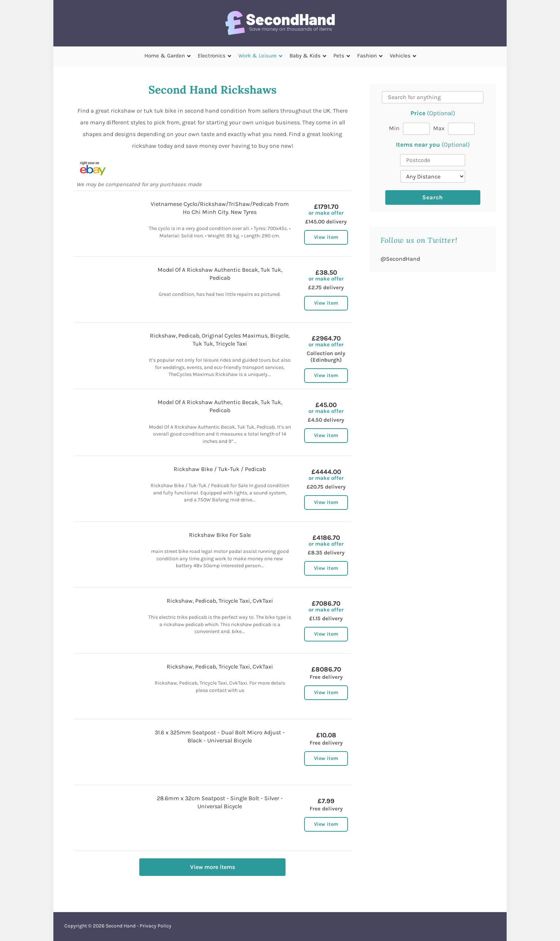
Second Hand (121, 926)
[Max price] (461, 129)
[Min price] (416, 129)
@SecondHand (400, 259)
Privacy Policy (156, 926)
